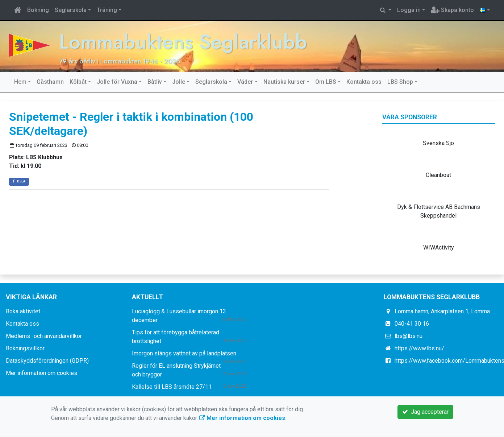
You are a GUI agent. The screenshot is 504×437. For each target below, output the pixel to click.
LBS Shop (400, 82)
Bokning (38, 10)
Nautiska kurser (284, 82)
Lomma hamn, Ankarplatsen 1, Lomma (442, 311)
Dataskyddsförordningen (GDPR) (47, 361)
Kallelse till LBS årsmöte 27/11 (172, 387)
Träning (107, 10)
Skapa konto (452, 10)
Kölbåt (78, 82)
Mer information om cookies (41, 373)
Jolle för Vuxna (117, 82)
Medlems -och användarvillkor (44, 336)
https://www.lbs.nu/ (419, 348)
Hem (20, 82)
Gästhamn (50, 82)
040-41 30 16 (412, 324)
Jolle (179, 82)
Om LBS (326, 82)
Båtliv (155, 82)
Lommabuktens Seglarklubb (183, 42)
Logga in (409, 10)
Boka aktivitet (23, 311)
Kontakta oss (364, 82)
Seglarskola (71, 10)
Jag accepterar (425, 412)
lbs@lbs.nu (409, 336)
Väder (245, 82)
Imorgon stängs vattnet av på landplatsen (184, 353)
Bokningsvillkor (25, 348)
